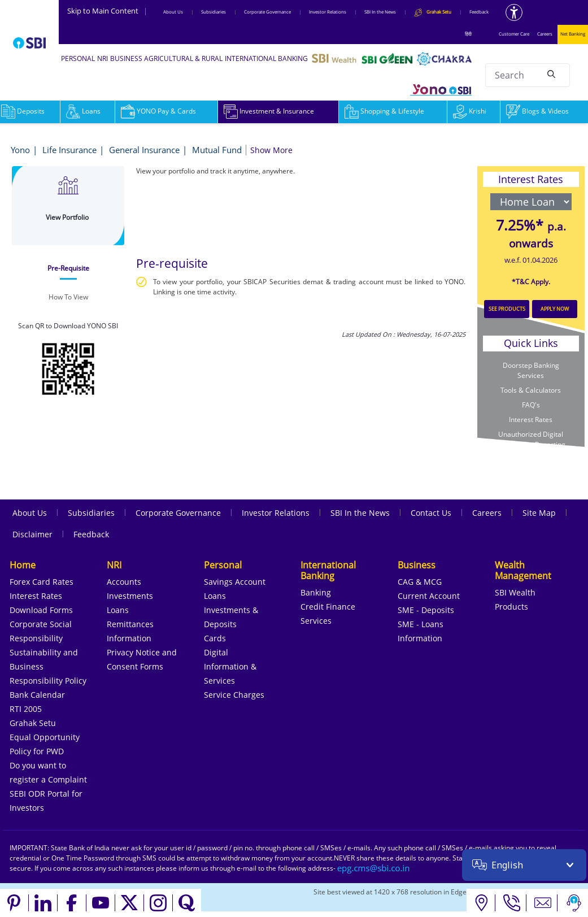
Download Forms (41, 610)
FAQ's (531, 405)
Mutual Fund (217, 150)
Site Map (539, 513)
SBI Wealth (515, 592)
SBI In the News (380, 12)
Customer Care (514, 34)
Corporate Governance (267, 12)
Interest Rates (531, 420)
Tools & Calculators (531, 390)
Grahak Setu (33, 723)
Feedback (479, 12)
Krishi (470, 111)
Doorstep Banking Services (531, 370)
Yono (20, 150)
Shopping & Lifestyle (384, 111)
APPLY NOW (555, 309)
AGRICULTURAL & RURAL (183, 58)
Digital (216, 652)
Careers (545, 34)
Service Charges (234, 695)
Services (316, 621)
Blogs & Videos (537, 111)
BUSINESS (126, 58)
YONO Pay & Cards (158, 111)
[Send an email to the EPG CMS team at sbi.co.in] (374, 868)
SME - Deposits (426, 610)
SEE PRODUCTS (507, 309)
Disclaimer (32, 534)
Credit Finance (328, 607)
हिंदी (468, 34)
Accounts (124, 582)
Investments (130, 596)
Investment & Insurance (269, 111)
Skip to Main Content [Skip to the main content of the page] (107, 11)
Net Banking (573, 34)
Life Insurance (69, 150)
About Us (173, 12)
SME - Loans (421, 624)
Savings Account (235, 582)
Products (511, 607)
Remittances (130, 624)
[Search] (551, 73)
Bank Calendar (37, 695)
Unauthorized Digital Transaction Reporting (531, 439)
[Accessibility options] (514, 12)
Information (129, 638)
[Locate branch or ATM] (481, 903)
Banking (316, 592)
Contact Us (431, 513)
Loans (83, 111)
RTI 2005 (26, 709)
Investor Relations (328, 12)
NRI (103, 58)
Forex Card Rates (42, 582)
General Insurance (144, 150)
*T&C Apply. (531, 282)
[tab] (68, 268)
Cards (215, 638)
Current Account (429, 596)
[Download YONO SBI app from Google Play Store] (68, 368)
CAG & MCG (420, 582)
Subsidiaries (214, 12)
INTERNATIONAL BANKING (266, 58)
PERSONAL (78, 58)
